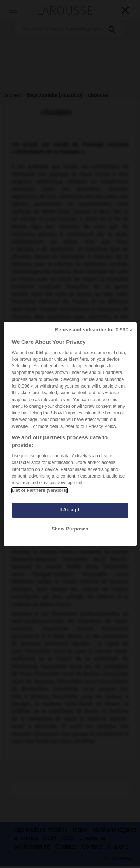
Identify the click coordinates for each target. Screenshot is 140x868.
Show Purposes (70, 529)
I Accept (70, 510)
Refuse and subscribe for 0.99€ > (94, 330)
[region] (70, 434)
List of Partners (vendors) (40, 490)
